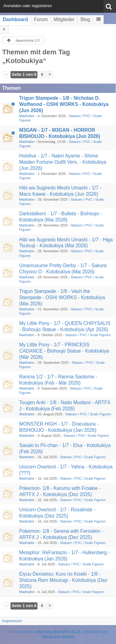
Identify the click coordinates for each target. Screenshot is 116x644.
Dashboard (15, 19)
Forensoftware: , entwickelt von (58, 634)
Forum (41, 19)
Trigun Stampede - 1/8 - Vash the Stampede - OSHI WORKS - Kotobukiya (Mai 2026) (62, 297)
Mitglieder (64, 19)
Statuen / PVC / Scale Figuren (88, 335)
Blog (85, 19)
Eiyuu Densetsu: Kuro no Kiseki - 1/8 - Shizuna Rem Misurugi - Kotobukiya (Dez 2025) (63, 580)
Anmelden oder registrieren (28, 6)
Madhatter (27, 116)
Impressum (12, 621)
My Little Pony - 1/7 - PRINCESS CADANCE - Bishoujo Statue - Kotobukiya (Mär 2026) (64, 351)
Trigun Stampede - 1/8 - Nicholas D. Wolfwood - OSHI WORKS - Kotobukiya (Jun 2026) (64, 104)
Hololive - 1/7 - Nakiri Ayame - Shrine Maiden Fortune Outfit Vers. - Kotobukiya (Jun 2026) (63, 162)
